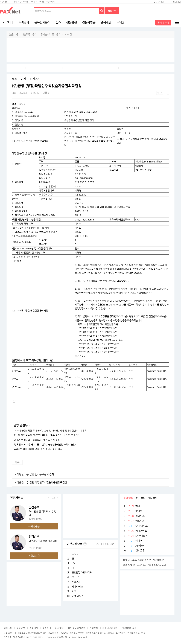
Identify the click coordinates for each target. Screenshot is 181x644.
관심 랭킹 (152, 498)
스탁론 (121, 22)
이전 (49, 498)
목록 (17, 462)
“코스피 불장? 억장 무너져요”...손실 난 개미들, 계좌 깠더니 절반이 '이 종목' (50, 431)
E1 (73, 568)
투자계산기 (163, 23)
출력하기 (167, 93)
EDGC (75, 554)
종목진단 (106, 22)
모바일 (42, 2)
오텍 (74, 591)
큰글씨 (161, 93)
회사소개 (8, 628)
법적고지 (94, 628)
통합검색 (112, 11)
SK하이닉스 (78, 596)
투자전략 (24, 22)
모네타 (34, 2)
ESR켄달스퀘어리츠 (82, 572)
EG (73, 563)
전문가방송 (89, 22)
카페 (15, 2)
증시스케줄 (24, 2)
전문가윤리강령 (129, 628)
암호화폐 (51, 2)
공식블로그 (6, 2)
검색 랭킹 (128, 498)
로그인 (161, 2)
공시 (24, 79)
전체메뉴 (177, 22)
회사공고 (21, 628)
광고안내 (46, 628)
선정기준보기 (85, 544)
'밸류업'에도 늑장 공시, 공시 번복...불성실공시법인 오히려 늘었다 (45, 445)
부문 (11, 34)
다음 (57, 498)
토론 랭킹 (140, 498)
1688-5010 (17, 637)
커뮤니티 (8, 22)
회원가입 (177, 2)
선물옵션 (72, 22)
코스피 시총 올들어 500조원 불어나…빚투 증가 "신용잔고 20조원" (46, 435)
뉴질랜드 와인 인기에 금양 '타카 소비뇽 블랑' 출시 (38, 449)
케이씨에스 (77, 587)
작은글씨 (158, 93)
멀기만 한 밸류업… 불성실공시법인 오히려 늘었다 (38, 440)
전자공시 (35, 79)
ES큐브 (75, 577)
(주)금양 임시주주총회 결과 (40, 474)
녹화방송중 (34, 526)
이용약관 (59, 628)
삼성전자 (76, 582)
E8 (73, 558)
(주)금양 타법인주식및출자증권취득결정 (46, 482)
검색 (102, 11)
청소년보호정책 (110, 628)
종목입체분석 (42, 22)
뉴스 (58, 22)
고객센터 (34, 628)
